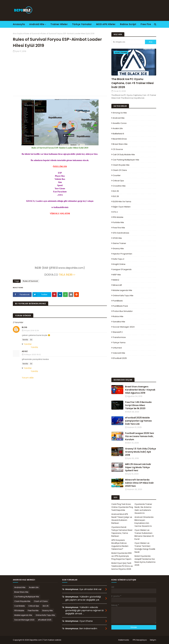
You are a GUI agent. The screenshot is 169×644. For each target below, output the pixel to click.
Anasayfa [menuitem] (19, 24)
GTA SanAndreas (121, 233)
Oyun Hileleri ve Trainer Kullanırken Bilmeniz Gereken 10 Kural (144, 535)
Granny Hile (118, 249)
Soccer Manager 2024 (124, 327)
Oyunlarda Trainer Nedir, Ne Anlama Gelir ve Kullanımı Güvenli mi (143, 509)
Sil (31, 340)
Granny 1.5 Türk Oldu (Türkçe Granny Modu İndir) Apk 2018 (141, 452)
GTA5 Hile (117, 238)
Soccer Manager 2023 (24, 620)
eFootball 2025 (120, 358)
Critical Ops (118, 181)
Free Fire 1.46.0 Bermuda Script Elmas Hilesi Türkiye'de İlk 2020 (138, 405)
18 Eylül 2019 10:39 (31, 331)
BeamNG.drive (120, 139)
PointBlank (118, 301)
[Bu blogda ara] (128, 42)
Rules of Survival (32, 33)
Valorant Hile (119, 353)
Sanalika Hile (119, 322)
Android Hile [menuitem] (37, 24)
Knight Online (119, 264)
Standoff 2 (118, 332)
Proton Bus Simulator (123, 311)
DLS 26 (116, 196)
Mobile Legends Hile (122, 290)
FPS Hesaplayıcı (140, 640)
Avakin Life (118, 128)
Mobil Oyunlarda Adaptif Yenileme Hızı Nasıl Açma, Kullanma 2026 (145, 561)
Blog (24, 327)
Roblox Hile (118, 316)
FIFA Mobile (118, 217)
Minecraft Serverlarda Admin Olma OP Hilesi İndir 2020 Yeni (139, 483)
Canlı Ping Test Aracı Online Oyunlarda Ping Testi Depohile (122, 507)
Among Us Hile (120, 113)
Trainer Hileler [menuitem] (59, 24)
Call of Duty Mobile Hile (124, 155)
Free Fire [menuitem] (146, 24)
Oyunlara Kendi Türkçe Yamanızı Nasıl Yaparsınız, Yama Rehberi (122, 532)
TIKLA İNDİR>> (67, 275)
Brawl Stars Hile (120, 144)
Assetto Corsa (120, 123)
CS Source (118, 149)
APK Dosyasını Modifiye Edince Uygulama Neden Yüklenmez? (120, 545)
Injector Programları (122, 254)
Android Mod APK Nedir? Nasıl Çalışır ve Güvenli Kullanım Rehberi (122, 519)
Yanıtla (25, 340)
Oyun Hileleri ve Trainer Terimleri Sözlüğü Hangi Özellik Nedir (145, 548)
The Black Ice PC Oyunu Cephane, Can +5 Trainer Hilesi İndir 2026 (132, 83)
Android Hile (119, 118)
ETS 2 (115, 212)
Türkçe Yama (119, 343)
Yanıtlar (28, 344)
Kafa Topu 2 (118, 259)
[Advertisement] (60, 74)
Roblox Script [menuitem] (128, 24)
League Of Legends (122, 269)
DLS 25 (116, 191)
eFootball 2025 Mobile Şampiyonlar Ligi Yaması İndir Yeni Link (138, 421)
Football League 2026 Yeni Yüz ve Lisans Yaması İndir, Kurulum (140, 436)
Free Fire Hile (119, 228)
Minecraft (117, 285)
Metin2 (116, 280)
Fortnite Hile (118, 222)
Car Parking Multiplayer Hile (126, 160)
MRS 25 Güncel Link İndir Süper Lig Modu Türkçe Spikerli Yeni (138, 467)
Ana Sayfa (18, 33)
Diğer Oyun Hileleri (122, 207)
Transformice (119, 337)
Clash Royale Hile (121, 165)
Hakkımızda (124, 640)
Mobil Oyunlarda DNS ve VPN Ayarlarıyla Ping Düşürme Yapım (122, 556)
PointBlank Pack (120, 306)
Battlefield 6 (118, 134)
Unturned (117, 348)
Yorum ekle (28, 378)
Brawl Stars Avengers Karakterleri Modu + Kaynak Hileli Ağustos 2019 (140, 390)
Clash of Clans (120, 170)
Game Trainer (119, 243)
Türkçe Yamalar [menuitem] (82, 24)
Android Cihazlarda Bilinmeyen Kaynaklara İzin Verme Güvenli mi (144, 522)
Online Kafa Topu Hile (123, 296)
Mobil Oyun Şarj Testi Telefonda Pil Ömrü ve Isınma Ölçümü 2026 (122, 566)
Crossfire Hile (119, 186)
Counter (117, 175)
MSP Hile (117, 275)
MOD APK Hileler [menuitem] (106, 24)
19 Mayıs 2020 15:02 (32, 355)
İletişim (153, 640)
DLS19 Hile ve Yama (122, 202)
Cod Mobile (19, 606)
